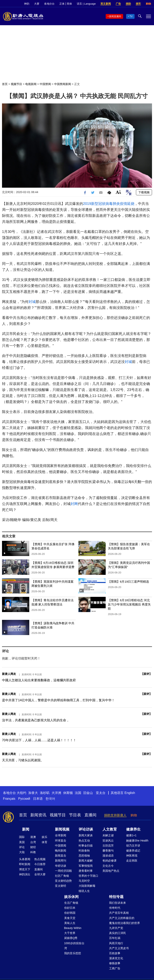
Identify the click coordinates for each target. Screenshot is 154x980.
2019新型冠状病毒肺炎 (101, 204)
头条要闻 (25, 859)
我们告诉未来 (118, 903)
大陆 (22, 852)
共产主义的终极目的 (122, 918)
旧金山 (88, 793)
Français (9, 799)
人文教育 (110, 829)
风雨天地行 (116, 943)
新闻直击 (61, 856)
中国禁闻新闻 (63, 84)
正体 (62, 4)
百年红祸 (115, 938)
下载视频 (144, 192)
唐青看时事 (86, 871)
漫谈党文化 (116, 958)
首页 (5, 84)
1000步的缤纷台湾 (74, 946)
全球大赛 (40, 874)
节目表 (75, 815)
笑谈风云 (108, 841)
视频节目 (16, 84)
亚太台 (101, 793)
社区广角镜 (62, 876)
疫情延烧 (127, 204)
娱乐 (45, 837)
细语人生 (84, 891)
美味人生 (70, 923)
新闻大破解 (86, 861)
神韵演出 (25, 874)
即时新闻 (25, 864)
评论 (22, 847)
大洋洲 (56, 793)
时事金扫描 (86, 846)
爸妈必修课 (109, 861)
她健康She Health (137, 841)
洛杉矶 (45, 793)
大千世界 (70, 933)
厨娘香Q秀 (71, 938)
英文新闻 (106, 4)
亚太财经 (61, 886)
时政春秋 (84, 851)
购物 (148, 4)
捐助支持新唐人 (115, 815)
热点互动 (84, 841)
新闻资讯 (38, 815)
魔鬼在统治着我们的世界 (125, 923)
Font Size (118, 192)
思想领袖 (84, 856)
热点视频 (40, 859)
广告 (118, 4)
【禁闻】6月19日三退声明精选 (128, 582)
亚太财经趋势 (63, 881)
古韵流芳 (108, 846)
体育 (45, 842)
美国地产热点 (111, 871)
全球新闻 (61, 835)
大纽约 (21, 793)
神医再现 (132, 856)
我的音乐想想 (73, 953)
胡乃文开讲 (133, 846)
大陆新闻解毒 (87, 886)
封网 (74, 504)
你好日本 (70, 908)
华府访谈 (61, 866)
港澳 (33, 837)
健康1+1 (131, 835)
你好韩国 (70, 913)
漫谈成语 (108, 856)
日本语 (38, 799)
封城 (32, 302)
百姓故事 (115, 953)
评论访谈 (86, 829)
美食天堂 (70, 918)
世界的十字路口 (88, 876)
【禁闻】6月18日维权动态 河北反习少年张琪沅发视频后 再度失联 (129, 604)
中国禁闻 (45, 84)
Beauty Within (73, 928)
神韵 (27, 4)
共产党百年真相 (119, 913)
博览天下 (25, 869)
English (130, 793)
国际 (22, 837)
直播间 (90, 815)
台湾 (33, 842)
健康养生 (133, 829)
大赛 (37, 4)
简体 (69, 4)
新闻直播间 (115, 16)
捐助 (128, 4)
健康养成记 (133, 851)
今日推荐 (40, 864)
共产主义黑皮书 (119, 948)
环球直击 (61, 841)
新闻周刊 (61, 861)
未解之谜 (108, 835)
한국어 (50, 799)
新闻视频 (62, 829)
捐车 (138, 4)
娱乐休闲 (71, 897)
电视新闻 (31, 84)
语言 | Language (86, 4)
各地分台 (49, 4)
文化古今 (108, 866)
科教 (33, 852)
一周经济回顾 (63, 871)
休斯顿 (68, 793)
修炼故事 (115, 963)
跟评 (146, 674)
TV (131, 16)
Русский (24, 799)
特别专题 (116, 897)
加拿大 (33, 793)
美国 (22, 842)
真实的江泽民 (118, 933)
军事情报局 (86, 866)
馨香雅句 (108, 851)
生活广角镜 (71, 903)
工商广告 (115, 968)
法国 (78, 793)
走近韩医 (132, 861)
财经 (33, 847)
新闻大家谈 (86, 835)
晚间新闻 (61, 851)
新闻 (26, 829)
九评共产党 (116, 928)
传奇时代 (115, 908)
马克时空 (84, 881)
